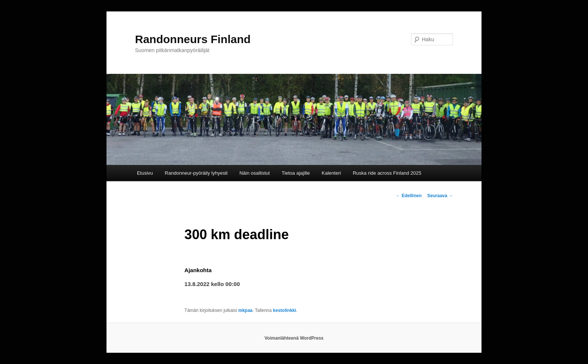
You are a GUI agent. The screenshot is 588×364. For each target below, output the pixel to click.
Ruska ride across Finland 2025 (387, 173)
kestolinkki (285, 310)
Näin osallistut (254, 173)
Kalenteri (331, 173)
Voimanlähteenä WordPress (294, 338)
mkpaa (245, 310)
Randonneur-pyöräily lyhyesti (196, 173)
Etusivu (145, 173)
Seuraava (440, 196)
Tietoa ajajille (296, 173)
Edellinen (409, 196)
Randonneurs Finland (193, 39)
